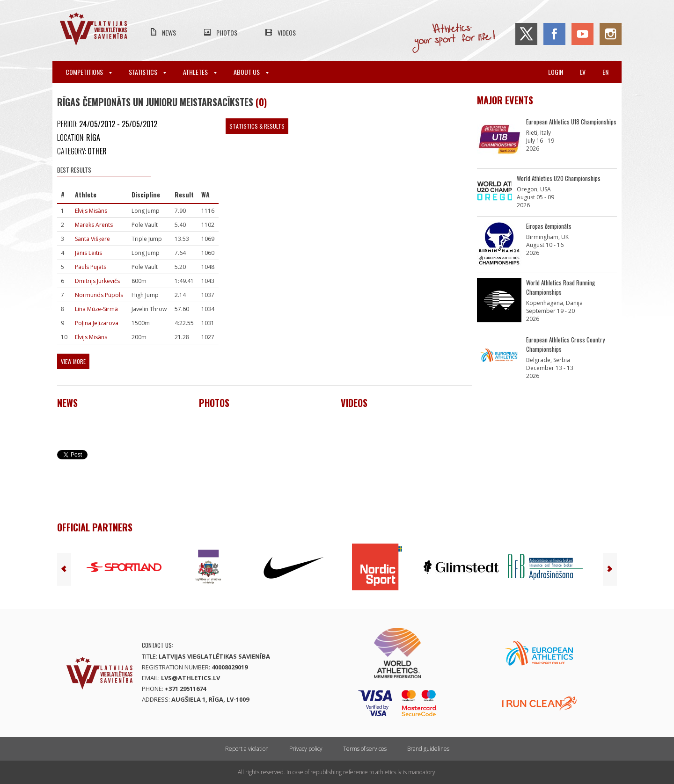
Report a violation (247, 749)
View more (73, 361)
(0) (261, 102)
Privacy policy (306, 749)
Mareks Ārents (94, 225)
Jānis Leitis (88, 253)
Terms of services (365, 749)
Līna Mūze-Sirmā (96, 309)
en (605, 72)
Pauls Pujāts (91, 267)
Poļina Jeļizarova (97, 323)
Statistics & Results (257, 126)
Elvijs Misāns (91, 211)
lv (583, 72)
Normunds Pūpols (99, 295)
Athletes (200, 72)
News (169, 33)
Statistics (147, 72)
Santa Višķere (92, 239)
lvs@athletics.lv (190, 678)
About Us (251, 72)
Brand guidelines (428, 749)
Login (556, 72)
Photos (227, 33)
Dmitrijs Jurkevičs (97, 281)
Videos (287, 33)
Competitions (89, 72)
